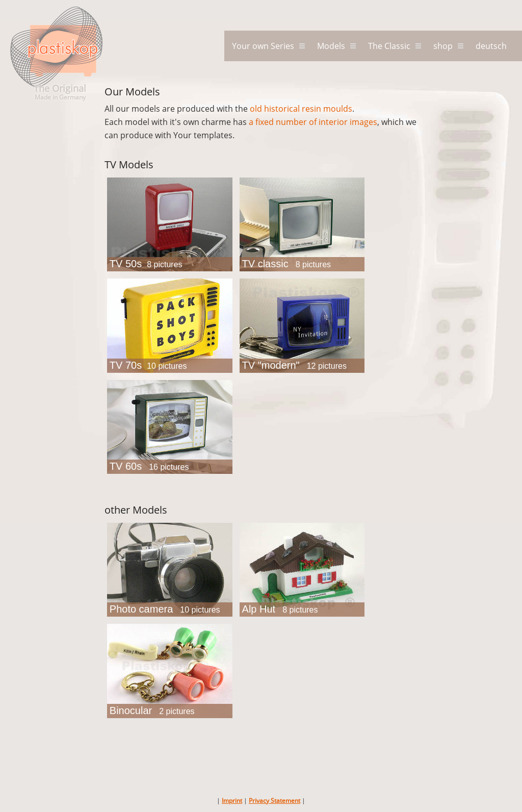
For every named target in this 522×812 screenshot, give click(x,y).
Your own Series (263, 46)
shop (443, 46)
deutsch (491, 46)
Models (331, 46)
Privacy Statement (275, 801)
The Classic (389, 46)
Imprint (232, 801)
